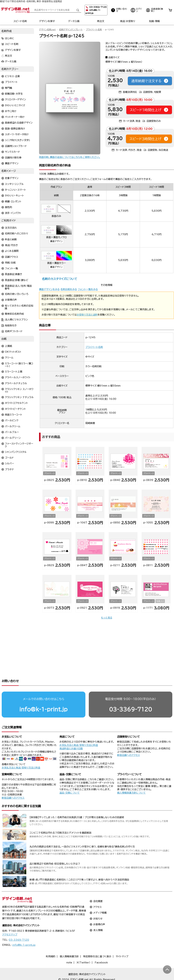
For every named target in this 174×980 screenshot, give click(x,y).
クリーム (9, 358)
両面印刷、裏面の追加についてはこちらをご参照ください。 (70, 157)
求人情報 (98, 917)
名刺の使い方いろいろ (17, 294)
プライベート (11, 82)
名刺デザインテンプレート (71, 30)
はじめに (10, 38)
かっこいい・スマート (15, 190)
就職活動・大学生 (14, 94)
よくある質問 (12, 251)
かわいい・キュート (14, 196)
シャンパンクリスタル (16, 452)
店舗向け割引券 (13, 158)
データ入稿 (74, 21)
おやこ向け (11, 111)
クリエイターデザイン (15, 100)
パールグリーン (13, 438)
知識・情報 (154, 21)
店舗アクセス (12, 257)
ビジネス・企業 (12, 76)
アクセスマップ (10, 922)
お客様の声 (11, 300)
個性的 (8, 207)
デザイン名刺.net (47, 30)
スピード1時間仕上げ (149, 110)
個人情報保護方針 (69, 943)
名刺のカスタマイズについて (59, 279)
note (69, 949)
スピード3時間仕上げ (149, 139)
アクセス (97, 894)
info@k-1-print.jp (43, 696)
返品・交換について (70, 780)
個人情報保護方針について (131, 780)
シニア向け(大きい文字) (17, 140)
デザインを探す (47, 21)
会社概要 (98, 888)
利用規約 (51, 943)
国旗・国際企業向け (15, 129)
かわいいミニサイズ (15, 105)
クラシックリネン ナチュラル (19, 397)
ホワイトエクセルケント (16, 403)
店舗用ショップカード (16, 146)
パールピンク (12, 421)
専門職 (8, 88)
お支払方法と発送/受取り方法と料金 (21, 755)
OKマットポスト (13, 352)
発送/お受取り (128, 21)
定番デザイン (12, 178)
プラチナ (9, 469)
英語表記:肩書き (14, 274)
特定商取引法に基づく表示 (97, 943)
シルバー (9, 464)
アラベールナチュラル (16, 383)
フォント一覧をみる (88, 289)
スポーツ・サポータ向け (17, 134)
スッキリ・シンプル (14, 184)
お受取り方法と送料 (87, 315)
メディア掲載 (100, 900)
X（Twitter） (83, 949)
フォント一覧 (11, 269)
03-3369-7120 (131, 696)
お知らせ (98, 906)
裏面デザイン (56, 241)
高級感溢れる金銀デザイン (19, 123)
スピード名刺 (20, 21)
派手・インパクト (13, 213)
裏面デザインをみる (49, 289)
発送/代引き (11, 245)
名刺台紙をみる (69, 289)
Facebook (101, 949)
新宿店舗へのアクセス (129, 742)
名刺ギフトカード (14, 331)
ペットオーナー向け (15, 117)
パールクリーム (13, 426)
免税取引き (11, 326)
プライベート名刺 (94, 30)
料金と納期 (11, 239)
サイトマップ (122, 943)
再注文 (101, 21)
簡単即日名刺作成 (14, 314)
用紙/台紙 (10, 263)
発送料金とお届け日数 (71, 735)
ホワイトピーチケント (15, 409)
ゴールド (9, 458)
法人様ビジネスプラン (16, 320)
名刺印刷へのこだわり (16, 234)
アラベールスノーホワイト (18, 378)
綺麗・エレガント (13, 201)
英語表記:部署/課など (17, 280)
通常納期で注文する (150, 81)
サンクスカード (12, 152)
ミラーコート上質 (14, 372)
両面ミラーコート (14, 415)
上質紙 (8, 346)
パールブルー (12, 432)
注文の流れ (11, 228)
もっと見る (107, 618)
